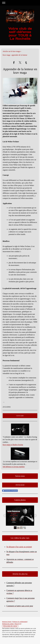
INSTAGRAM (20, 485)
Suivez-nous (20, 476)
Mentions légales (7, 622)
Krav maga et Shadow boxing (13, 445)
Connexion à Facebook (10, 491)
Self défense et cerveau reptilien (14, 467)
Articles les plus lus (20, 574)
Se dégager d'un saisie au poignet (19, 547)
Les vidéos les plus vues (20, 538)
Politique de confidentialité (20, 622)
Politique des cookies (8, 624)
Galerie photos (20, 500)
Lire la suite (20, 416)
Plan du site (18, 624)
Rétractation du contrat (10, 626)
